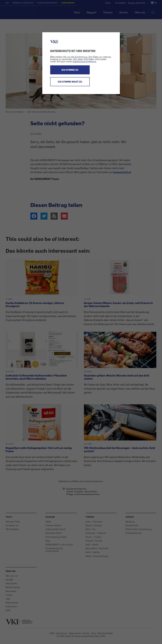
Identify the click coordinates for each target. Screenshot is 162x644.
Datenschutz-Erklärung (85, 61)
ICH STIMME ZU (70, 70)
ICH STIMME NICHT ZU (70, 82)
